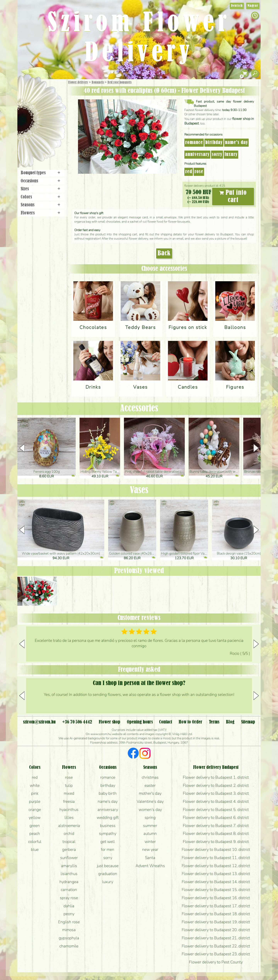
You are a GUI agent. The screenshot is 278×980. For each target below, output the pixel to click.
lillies (69, 817)
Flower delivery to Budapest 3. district (216, 793)
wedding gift (108, 817)
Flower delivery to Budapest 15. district (216, 890)
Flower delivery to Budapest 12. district (216, 866)
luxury (231, 155)
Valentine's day (150, 801)
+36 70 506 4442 (77, 722)
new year (150, 850)
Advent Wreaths (150, 866)
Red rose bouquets (120, 82)
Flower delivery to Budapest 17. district (216, 906)
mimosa (69, 930)
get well (108, 842)
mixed (69, 793)
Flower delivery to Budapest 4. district (216, 801)
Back (164, 253)
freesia (69, 801)
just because (108, 866)
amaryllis (69, 866)
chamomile (69, 946)
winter (150, 842)
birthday (214, 143)
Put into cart (233, 197)
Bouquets (98, 82)
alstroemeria (69, 826)
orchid (69, 833)
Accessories (139, 409)
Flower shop (42, 145)
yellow (35, 817)
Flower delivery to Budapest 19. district (216, 922)
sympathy (108, 833)
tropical (69, 842)
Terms (214, 722)
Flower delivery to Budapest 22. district (216, 946)
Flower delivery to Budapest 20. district (216, 930)
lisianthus (69, 874)
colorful (35, 842)
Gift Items (37, 91)
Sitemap (248, 722)
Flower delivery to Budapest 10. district (216, 850)
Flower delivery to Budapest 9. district (216, 842)
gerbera (69, 850)
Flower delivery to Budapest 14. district (216, 882)
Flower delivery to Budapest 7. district (216, 826)
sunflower (69, 858)
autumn (150, 833)
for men (108, 850)
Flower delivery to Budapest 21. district (216, 938)
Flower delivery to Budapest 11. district (216, 858)
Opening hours (140, 722)
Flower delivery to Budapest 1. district (216, 777)
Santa (150, 858)
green (35, 826)
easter (150, 785)
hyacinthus (69, 810)
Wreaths (47, 133)
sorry (217, 155)
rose (199, 172)
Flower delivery (78, 82)
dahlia (69, 906)
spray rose (69, 898)
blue (35, 850)
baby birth (108, 793)
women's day (150, 810)
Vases (139, 490)
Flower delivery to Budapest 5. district (216, 810)
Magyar (253, 6)
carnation (69, 890)
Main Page (29, 87)
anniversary (197, 155)
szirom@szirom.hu (39, 722)
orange (35, 810)
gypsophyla (69, 938)
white (35, 785)
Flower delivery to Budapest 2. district (216, 785)
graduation (108, 874)
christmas (150, 777)
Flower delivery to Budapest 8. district (216, 833)
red (189, 172)
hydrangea (69, 882)
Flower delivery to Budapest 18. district (216, 914)
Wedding (53, 122)
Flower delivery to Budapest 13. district (216, 874)
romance (194, 143)
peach (35, 833)
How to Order (190, 722)
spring (150, 817)
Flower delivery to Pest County (216, 962)
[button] (256, 448)
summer (150, 826)
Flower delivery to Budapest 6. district (216, 817)
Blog (230, 722)
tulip (69, 785)
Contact (166, 722)
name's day (236, 143)
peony (69, 914)
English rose (69, 922)
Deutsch (237, 6)
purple (35, 801)
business (108, 826)
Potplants (52, 111)
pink (35, 793)
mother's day (150, 793)
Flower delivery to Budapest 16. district (216, 898)
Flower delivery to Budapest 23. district (216, 954)
